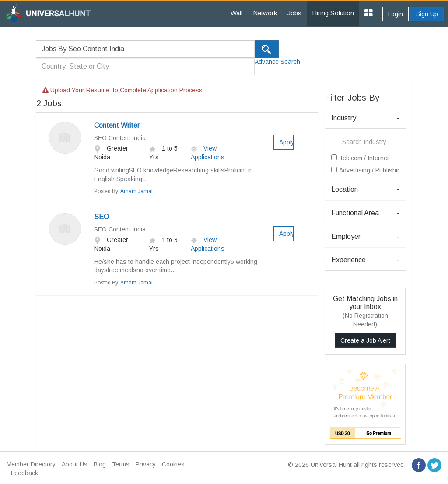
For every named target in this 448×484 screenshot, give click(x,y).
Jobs (294, 13)
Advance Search (277, 62)
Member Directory (31, 464)
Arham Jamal (136, 191)
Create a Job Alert (365, 340)
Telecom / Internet (360, 158)
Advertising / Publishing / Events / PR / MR (365, 170)
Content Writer (117, 125)
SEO (101, 217)
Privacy (146, 464)
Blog (100, 464)
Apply (287, 142)
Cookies (173, 464)
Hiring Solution (333, 13)
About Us (75, 464)
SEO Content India (120, 138)
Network (265, 13)
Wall (236, 13)
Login (395, 14)
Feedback (24, 473)
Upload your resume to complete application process (122, 90)
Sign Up (427, 14)
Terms (121, 464)
